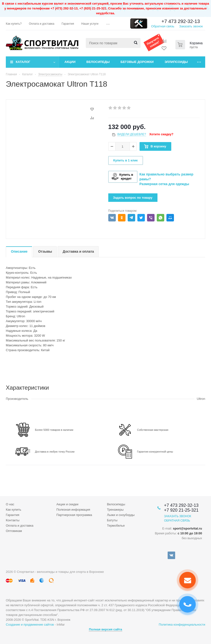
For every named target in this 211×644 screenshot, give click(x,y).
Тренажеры (115, 510)
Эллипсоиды (176, 62)
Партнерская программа (74, 515)
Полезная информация (73, 510)
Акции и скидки (67, 504)
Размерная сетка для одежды (164, 184)
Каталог (23, 62)
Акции (70, 62)
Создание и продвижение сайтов (30, 625)
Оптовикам (14, 531)
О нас (10, 504)
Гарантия (12, 515)
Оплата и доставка (20, 526)
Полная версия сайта (105, 629)
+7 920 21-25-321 (181, 510)
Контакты (13, 520)
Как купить (13, 510)
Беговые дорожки (137, 62)
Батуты (112, 520)
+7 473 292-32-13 (181, 21)
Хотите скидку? (161, 134)
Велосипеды (98, 62)
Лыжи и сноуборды (121, 515)
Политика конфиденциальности (182, 625)
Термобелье (116, 526)
